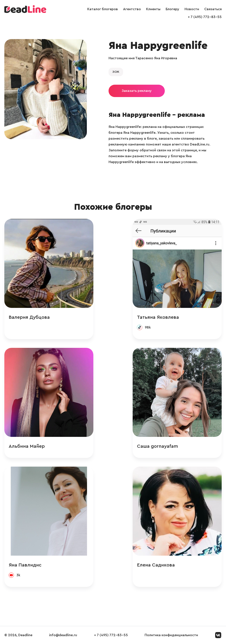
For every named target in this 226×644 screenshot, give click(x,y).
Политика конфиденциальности (171, 635)
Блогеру (172, 9)
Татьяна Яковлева (158, 317)
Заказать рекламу (137, 91)
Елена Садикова (156, 565)
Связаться (213, 9)
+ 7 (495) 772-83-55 (205, 17)
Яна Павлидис (25, 565)
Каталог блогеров (103, 9)
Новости (192, 9)
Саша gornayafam (158, 446)
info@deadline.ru (63, 635)
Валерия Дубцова (29, 317)
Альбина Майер (27, 446)
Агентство (132, 9)
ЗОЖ (116, 72)
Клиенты (153, 9)
